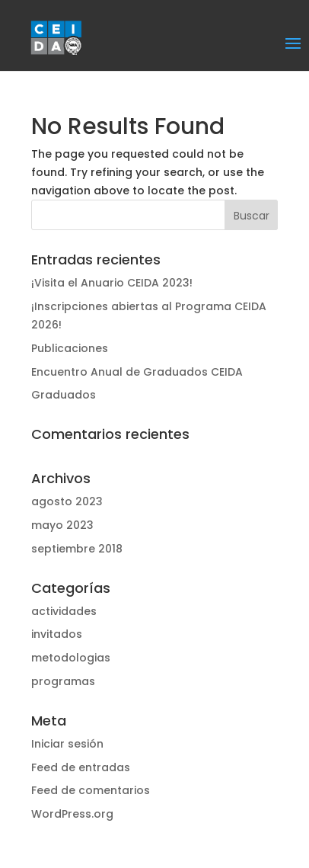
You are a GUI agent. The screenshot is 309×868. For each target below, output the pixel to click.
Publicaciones (70, 348)
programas (63, 681)
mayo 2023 (62, 525)
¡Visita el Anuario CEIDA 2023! (112, 283)
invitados (57, 634)
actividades (64, 611)
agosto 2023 (67, 501)
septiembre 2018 (77, 549)
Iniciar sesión (67, 744)
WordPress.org (72, 814)
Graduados (64, 395)
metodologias (71, 658)
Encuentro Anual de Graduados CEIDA (137, 372)
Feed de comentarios (91, 790)
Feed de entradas (81, 767)
